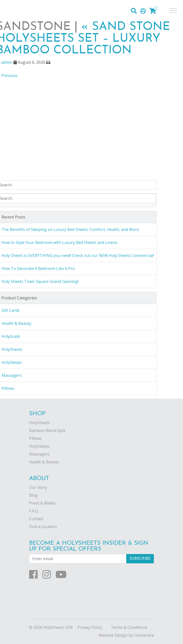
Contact (36, 519)
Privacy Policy (90, 627)
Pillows (35, 438)
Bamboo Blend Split (47, 430)
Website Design (113, 635)
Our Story (38, 487)
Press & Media (42, 503)
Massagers (39, 454)
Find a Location (43, 527)
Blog (33, 495)
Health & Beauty (44, 462)
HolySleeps (39, 446)
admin (7, 62)
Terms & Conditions (129, 627)
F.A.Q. (34, 511)
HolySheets (40, 423)
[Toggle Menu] (173, 10)
